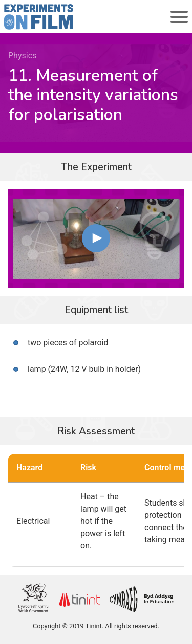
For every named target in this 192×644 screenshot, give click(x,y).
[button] (96, 238)
